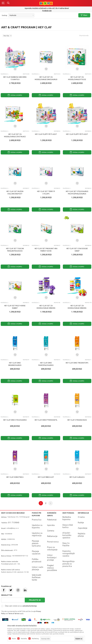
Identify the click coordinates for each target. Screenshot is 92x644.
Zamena (51, 531)
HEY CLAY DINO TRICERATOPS (77, 363)
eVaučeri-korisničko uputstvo (67, 535)
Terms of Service (14, 614)
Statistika (24, 639)
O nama (81, 517)
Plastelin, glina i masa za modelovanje (5, 74)
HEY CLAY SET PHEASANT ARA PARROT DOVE (46, 250)
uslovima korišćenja (30, 606)
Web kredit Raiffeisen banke (37, 577)
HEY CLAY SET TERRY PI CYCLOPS (46, 193)
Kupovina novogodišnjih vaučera (69, 553)
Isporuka (51, 525)
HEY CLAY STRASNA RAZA (77, 420)
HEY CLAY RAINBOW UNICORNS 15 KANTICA (15, 78)
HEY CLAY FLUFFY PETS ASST (46, 134)
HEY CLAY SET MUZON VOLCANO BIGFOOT (15, 193)
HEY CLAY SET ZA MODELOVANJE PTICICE (77, 78)
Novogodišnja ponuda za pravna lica (68, 564)
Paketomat (52, 520)
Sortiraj (4, 15)
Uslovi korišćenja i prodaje (52, 557)
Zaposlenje (83, 528)
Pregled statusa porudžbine (52, 568)
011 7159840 (14, 523)
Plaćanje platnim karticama (36, 543)
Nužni (14, 639)
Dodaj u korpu (15, 95)
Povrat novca (53, 542)
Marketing (35, 639)
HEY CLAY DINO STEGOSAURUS (15, 420)
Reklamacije (52, 536)
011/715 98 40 (46, 11)
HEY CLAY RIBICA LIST (46, 477)
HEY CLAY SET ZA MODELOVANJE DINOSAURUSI (46, 78)
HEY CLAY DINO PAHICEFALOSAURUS (46, 364)
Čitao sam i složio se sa (21, 606)
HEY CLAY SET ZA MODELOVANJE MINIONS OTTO (46, 308)
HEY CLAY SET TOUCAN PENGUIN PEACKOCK (15, 250)
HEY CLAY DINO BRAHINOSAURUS (15, 364)
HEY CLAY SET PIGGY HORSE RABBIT (15, 307)
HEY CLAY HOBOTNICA (15, 477)
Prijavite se (35, 600)
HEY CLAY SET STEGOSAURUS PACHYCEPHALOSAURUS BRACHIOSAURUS (77, 194)
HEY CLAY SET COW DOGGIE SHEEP (77, 250)
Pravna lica (37, 520)
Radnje (81, 523)
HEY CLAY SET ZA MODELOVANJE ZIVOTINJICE (15, 135)
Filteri (84, 15)
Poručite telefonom (46, 8)
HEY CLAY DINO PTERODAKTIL (46, 420)
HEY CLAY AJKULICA (77, 477)
